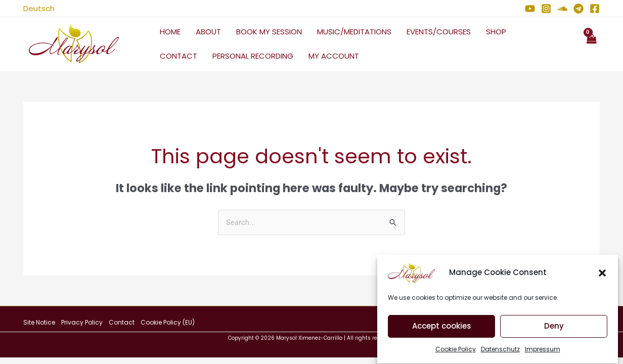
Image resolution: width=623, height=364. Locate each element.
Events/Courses (439, 32)
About (208, 32)
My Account (334, 56)
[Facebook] (595, 9)
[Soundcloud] (562, 9)
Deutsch (39, 8)
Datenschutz (500, 354)
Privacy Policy (82, 322)
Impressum (543, 354)
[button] (602, 278)
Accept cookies (442, 331)
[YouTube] (530, 9)
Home (170, 32)
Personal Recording (253, 56)
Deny (554, 331)
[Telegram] (579, 9)
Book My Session (269, 32)
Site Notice (39, 322)
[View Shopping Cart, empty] (591, 44)
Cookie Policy (456, 354)
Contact (179, 56)
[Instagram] (546, 9)
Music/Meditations (354, 32)
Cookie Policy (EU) (168, 322)
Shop (496, 32)
